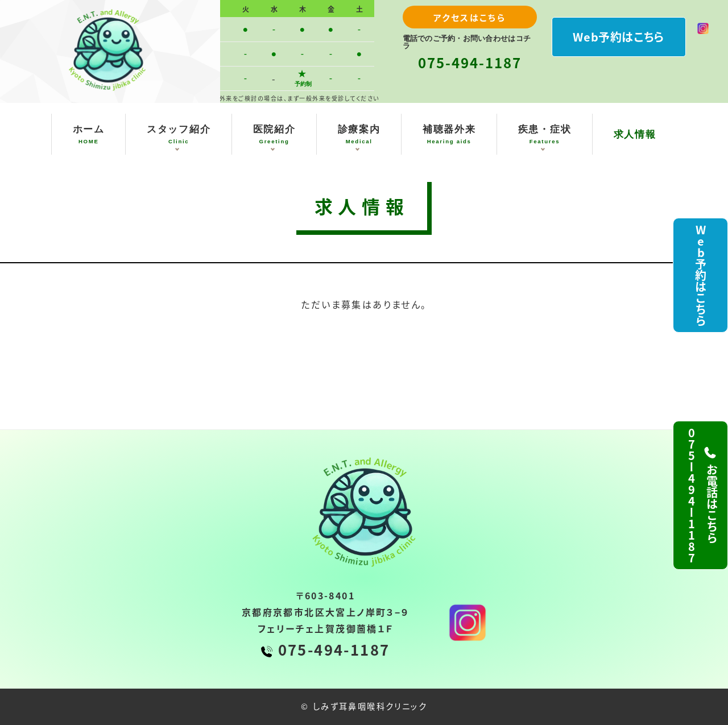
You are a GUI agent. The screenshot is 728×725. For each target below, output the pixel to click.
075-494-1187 (470, 62)
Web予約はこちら (618, 37)
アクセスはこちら (470, 17)
